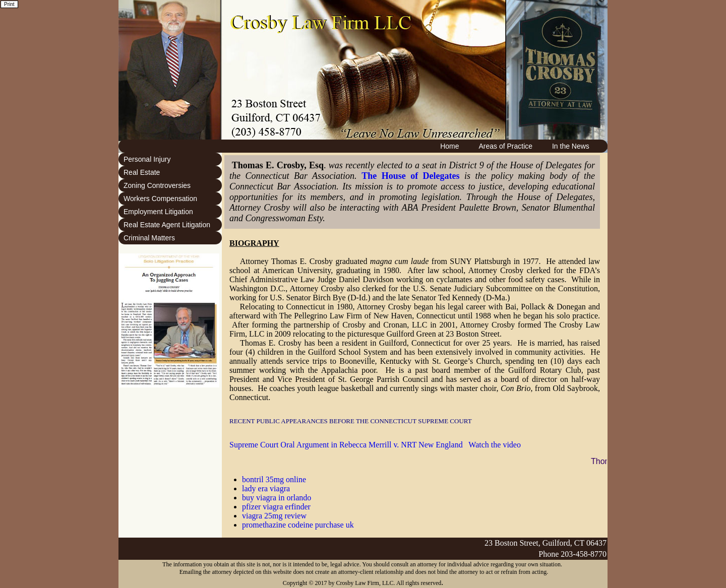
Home (449, 146)
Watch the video (495, 445)
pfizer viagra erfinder (276, 507)
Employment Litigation (158, 212)
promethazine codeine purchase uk (298, 525)
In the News (571, 146)
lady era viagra (266, 488)
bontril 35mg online (274, 479)
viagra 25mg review (274, 516)
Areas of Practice (505, 146)
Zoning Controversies (157, 185)
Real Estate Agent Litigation (167, 225)
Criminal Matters (149, 238)
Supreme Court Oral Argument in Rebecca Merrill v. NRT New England (346, 445)
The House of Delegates (410, 176)
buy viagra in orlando (277, 498)
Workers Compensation (160, 199)
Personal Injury (147, 159)
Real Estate (142, 172)
